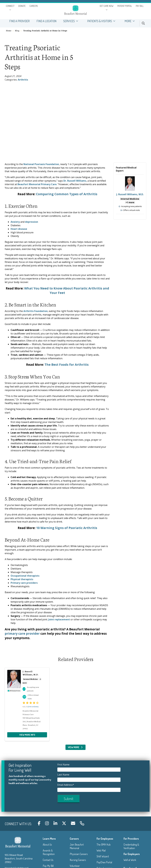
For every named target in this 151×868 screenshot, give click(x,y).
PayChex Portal (104, 862)
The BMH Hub (104, 845)
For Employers (132, 854)
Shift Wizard (103, 856)
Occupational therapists (25, 576)
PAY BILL (140, 6)
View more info (130, 195)
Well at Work (130, 860)
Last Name (64, 775)
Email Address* (66, 785)
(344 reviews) (33, 706)
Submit (68, 799)
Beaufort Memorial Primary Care (37, 184)
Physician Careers (79, 854)
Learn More (49, 839)
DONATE (22, 6)
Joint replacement (59, 619)
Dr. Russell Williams (75, 181)
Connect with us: (18, 824)
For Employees (105, 839)
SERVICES (72, 21)
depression (32, 222)
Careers (74, 839)
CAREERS (34, 6)
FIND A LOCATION (46, 21)
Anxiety (15, 222)
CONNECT (10, 6)
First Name (64, 765)
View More (76, 747)
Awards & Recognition (49, 852)
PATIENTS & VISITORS (102, 21)
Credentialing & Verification (131, 846)
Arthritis (23, 80)
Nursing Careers (78, 860)
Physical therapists (22, 579)
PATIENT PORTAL (125, 6)
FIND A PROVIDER (19, 21)
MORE (131, 21)
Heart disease (19, 229)
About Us (47, 845)
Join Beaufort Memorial (77, 846)
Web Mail (101, 850)
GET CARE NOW (107, 6)
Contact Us (48, 860)
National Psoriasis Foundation (41, 164)
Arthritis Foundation (36, 311)
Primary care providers (24, 583)
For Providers (131, 839)
